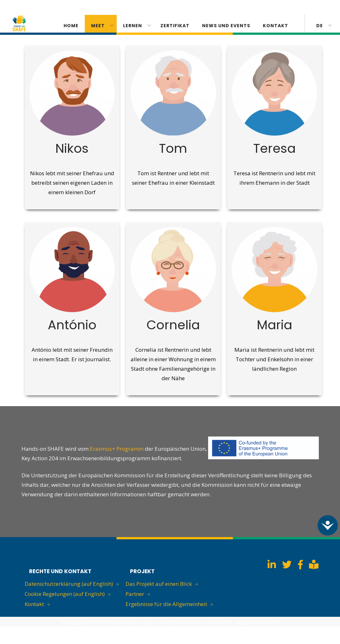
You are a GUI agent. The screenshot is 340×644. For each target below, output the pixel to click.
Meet (98, 26)
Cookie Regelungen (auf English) (65, 594)
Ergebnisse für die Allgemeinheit (166, 604)
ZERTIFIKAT (175, 26)
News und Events (226, 26)
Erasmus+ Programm (117, 449)
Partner (135, 594)
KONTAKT (275, 26)
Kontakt (34, 604)
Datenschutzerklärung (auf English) (69, 584)
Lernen (133, 26)
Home (71, 26)
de (320, 26)
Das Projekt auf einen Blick (159, 584)
